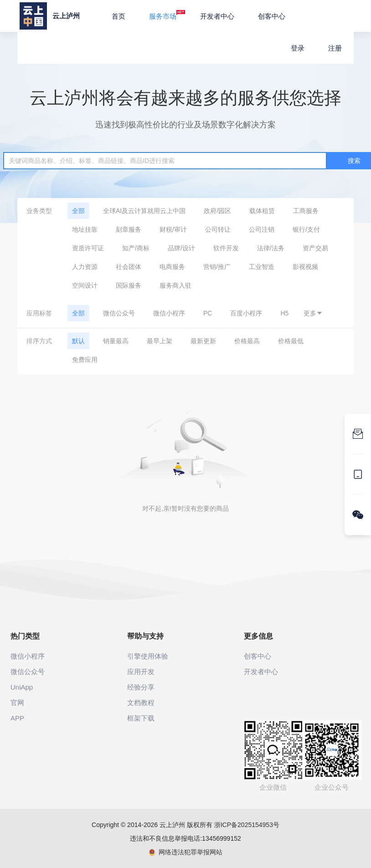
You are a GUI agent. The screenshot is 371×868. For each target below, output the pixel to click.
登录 (298, 48)
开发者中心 (217, 16)
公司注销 (262, 229)
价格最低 (291, 341)
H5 (284, 313)
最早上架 (160, 341)
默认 (78, 341)
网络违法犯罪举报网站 (186, 852)
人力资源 (85, 267)
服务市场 (167, 15)
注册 (335, 48)
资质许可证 (88, 248)
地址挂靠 (85, 229)
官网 (17, 703)
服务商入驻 (175, 285)
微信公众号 (119, 313)
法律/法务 (271, 248)
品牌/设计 (181, 248)
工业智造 (262, 267)
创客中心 (272, 16)
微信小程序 (169, 313)
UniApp (22, 687)
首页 (119, 16)
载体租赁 (262, 211)
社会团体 (129, 267)
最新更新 (203, 341)
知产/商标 (136, 248)
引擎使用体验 (148, 656)
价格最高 (247, 341)
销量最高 (116, 341)
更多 (313, 313)
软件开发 (226, 248)
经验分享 (141, 687)
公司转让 (218, 229)
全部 (78, 211)
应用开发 (141, 672)
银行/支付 (306, 229)
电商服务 (172, 267)
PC (208, 313)
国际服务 (129, 285)
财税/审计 (173, 229)
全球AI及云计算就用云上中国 (144, 211)
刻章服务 (129, 229)
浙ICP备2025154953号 (247, 825)
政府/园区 (217, 211)
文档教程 (141, 703)
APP (17, 718)
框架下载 (141, 718)
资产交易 (315, 248)
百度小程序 (246, 313)
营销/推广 (217, 267)
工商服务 (306, 211)
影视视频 (305, 267)
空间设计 (85, 285)
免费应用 (85, 360)
